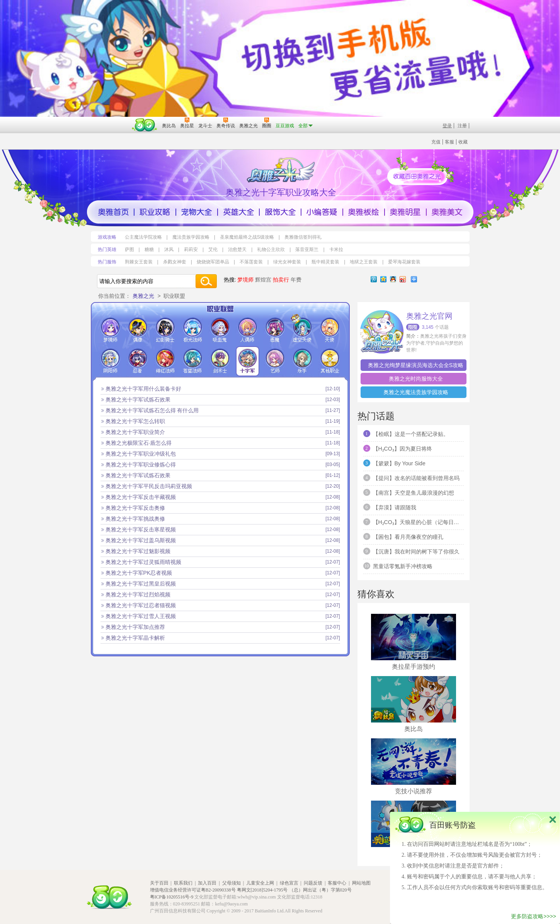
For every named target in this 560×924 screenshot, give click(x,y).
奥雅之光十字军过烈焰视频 (138, 594)
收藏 (463, 142)
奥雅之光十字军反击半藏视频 (141, 497)
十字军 (248, 361)
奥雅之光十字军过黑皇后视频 (141, 584)
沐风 (169, 249)
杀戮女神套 (175, 262)
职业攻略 (155, 212)
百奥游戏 (110, 120)
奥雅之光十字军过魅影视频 (138, 551)
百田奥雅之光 (282, 169)
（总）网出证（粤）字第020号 (320, 890)
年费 (296, 280)
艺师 (275, 361)
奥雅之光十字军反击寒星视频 (141, 529)
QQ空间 (383, 279)
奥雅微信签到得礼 (303, 237)
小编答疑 (322, 212)
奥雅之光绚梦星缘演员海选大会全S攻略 (416, 365)
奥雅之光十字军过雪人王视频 (141, 616)
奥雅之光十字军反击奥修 (135, 508)
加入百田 (207, 883)
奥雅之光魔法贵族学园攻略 (416, 392)
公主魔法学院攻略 (143, 237)
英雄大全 (238, 212)
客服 (449, 142)
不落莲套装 (251, 262)
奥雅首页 (113, 212)
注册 (462, 126)
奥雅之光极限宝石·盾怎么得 (139, 443)
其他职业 (330, 361)
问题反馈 (313, 883)
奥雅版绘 (364, 212)
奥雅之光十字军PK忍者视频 (139, 573)
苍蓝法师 (193, 361)
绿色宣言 (289, 883)
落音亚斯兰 (307, 249)
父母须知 (231, 883)
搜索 (206, 281)
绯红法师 (165, 361)
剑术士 (220, 361)
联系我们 (183, 883)
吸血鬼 (220, 330)
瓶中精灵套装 (325, 262)
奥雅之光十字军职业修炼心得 (141, 465)
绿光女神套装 (287, 262)
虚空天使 (302, 330)
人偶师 (248, 330)
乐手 (302, 361)
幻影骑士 (165, 330)
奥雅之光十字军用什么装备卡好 (143, 389)
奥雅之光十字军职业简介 (135, 432)
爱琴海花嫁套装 (404, 262)
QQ (393, 279)
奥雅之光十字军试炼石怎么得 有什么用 (152, 410)
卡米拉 (336, 249)
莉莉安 (191, 249)
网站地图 (361, 883)
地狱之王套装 (364, 262)
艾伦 (213, 249)
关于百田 (159, 883)
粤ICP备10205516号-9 (172, 897)
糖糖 (149, 249)
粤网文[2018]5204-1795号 (262, 890)
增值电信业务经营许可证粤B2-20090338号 (193, 890)
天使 (330, 330)
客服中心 (337, 883)
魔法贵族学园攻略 (191, 237)
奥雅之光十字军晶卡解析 (135, 638)
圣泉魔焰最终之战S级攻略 (247, 237)
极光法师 (193, 330)
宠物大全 (197, 212)
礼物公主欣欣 (271, 249)
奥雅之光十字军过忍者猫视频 (141, 605)
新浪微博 (403, 279)
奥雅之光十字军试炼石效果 (138, 400)
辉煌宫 (263, 280)
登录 (447, 126)
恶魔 (275, 330)
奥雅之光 (143, 296)
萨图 (129, 249)
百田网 (145, 125)
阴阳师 (110, 361)
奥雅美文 (447, 212)
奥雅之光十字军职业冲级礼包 (141, 454)
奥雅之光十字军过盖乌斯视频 (141, 540)
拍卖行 (281, 280)
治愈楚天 (237, 249)
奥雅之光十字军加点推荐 (135, 627)
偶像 (138, 330)
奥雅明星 (405, 212)
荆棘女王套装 (139, 262)
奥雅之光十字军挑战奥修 (135, 519)
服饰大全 (280, 212)
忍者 (138, 361)
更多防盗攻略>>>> (534, 916)
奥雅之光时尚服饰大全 (416, 379)
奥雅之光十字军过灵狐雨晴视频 (143, 562)
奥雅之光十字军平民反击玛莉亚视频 (149, 486)
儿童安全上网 (260, 883)
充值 (436, 142)
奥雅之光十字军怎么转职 (135, 421)
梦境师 (245, 280)
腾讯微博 (374, 279)
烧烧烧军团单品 (213, 262)
